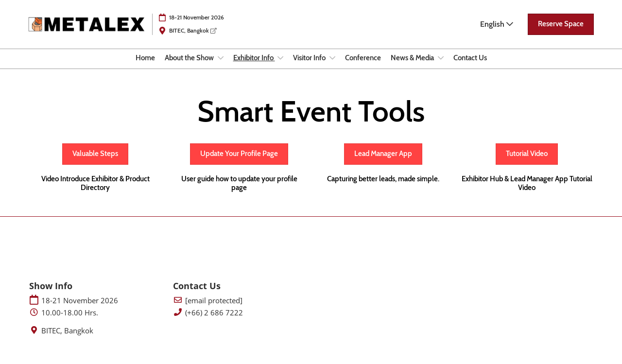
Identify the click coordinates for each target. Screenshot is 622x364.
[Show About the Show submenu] (221, 67)
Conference (363, 67)
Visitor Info (310, 67)
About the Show (190, 67)
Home (145, 67)
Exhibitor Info (254, 67)
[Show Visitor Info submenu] (332, 67)
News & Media (413, 67)
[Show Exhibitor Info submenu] (280, 67)
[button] (561, 34)
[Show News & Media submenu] (441, 67)
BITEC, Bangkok (193, 40)
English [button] (497, 33)
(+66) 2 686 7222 (214, 321)
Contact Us (470, 67)
